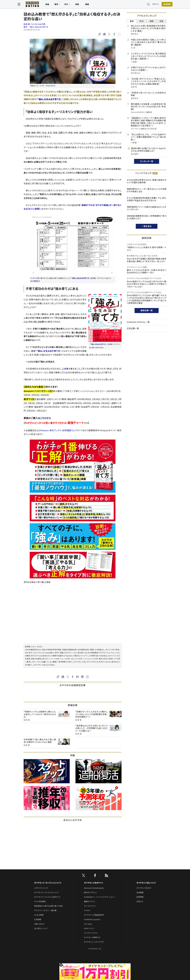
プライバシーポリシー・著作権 (45, 911)
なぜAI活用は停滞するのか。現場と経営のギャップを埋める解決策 (147, 181)
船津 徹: (35, 24)
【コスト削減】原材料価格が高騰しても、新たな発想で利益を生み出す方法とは (147, 199)
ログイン (150, 5)
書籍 (93, 5)
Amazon (45, 431)
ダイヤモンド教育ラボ (92, 937)
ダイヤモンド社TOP (144, 888)
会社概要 (140, 893)
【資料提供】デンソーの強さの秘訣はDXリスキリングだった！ (147, 208)
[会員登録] (161, 5)
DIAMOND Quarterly (92, 920)
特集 (83, 5)
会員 (161, 21)
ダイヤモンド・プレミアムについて (46, 893)
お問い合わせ (39, 924)
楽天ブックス (55, 431)
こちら (43, 418)
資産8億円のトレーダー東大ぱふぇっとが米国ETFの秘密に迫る (147, 190)
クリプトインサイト (91, 933)
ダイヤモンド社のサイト (94, 883)
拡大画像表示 (35, 281)
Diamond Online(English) (94, 888)
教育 (25, 27)
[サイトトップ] (36, 5)
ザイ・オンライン (90, 906)
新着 (53, 5)
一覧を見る (147, 226)
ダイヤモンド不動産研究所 (94, 915)
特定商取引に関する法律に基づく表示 (48, 906)
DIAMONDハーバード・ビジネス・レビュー (100, 897)
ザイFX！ (87, 911)
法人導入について (41, 929)
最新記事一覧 (147, 310)
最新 (132, 21)
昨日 (142, 21)
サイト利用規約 (40, 902)
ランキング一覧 (147, 161)
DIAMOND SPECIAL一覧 (138, 322)
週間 (152, 21)
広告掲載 (38, 920)
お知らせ (140, 902)
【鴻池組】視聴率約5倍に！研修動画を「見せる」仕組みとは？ (147, 217)
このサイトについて (41, 888)
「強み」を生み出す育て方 (39, 27)
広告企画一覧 (133, 328)
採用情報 (140, 897)
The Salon (88, 924)
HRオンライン (89, 929)
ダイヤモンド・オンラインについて (48, 883)
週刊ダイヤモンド (91, 893)
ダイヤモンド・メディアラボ (94, 942)
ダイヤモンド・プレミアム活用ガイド (47, 897)
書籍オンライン (90, 902)
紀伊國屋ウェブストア (72, 431)
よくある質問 (39, 915)
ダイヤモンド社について (146, 883)
